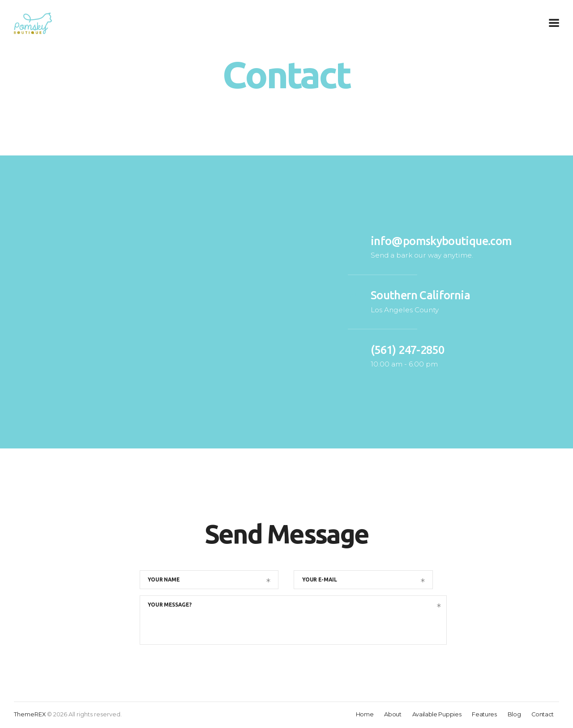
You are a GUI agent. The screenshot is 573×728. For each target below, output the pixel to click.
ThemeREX (30, 715)
